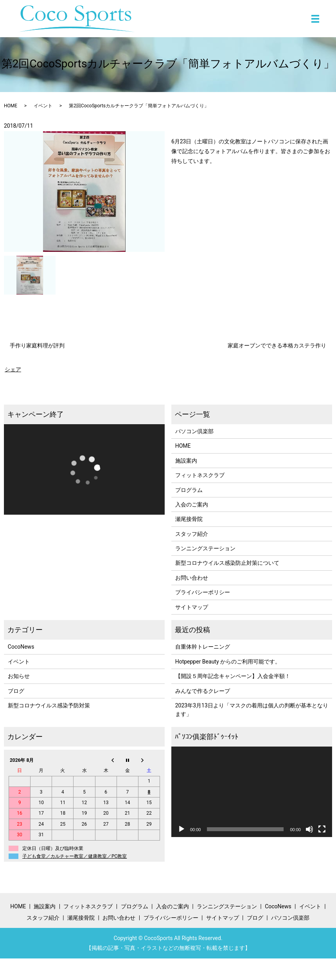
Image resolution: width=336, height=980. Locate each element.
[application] (84, 469)
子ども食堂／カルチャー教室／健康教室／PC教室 (75, 856)
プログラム (189, 490)
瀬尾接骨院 (189, 519)
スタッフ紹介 (192, 534)
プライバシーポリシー (203, 592)
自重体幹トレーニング (203, 647)
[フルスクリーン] (322, 829)
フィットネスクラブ (200, 475)
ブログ (16, 691)
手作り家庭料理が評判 (37, 345)
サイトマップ (192, 607)
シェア (13, 369)
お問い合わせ (192, 578)
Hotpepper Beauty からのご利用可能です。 (228, 662)
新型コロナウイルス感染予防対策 (49, 705)
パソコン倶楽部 (194, 431)
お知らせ (19, 676)
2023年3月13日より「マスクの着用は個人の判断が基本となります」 (252, 710)
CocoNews (21, 647)
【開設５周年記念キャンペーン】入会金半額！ (233, 676)
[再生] (181, 829)
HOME (11, 106)
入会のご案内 (192, 504)
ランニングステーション (205, 548)
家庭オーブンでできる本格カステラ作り (277, 345)
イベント (43, 106)
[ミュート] (309, 829)
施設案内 (186, 461)
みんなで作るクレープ (203, 691)
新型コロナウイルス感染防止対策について (227, 563)
